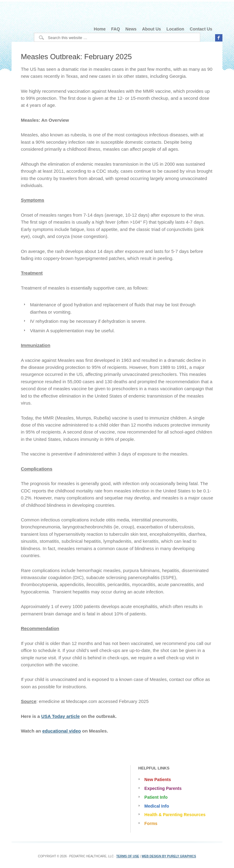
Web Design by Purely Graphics (169, 856)
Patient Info (156, 797)
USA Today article (60, 716)
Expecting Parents (163, 788)
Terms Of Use (128, 856)
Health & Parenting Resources (175, 815)
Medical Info (157, 806)
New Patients (158, 780)
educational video (62, 731)
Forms (151, 823)
